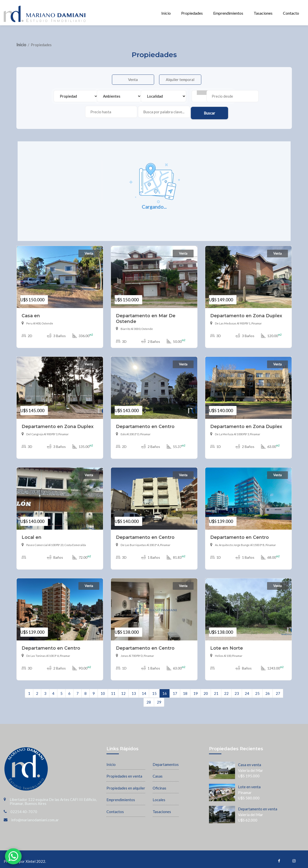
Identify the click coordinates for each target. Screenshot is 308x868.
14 (144, 690)
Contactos (115, 808)
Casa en (31, 313)
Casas (158, 773)
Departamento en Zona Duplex (246, 313)
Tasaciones (263, 13)
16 (165, 690)
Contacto (291, 13)
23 (237, 690)
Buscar (235, 109)
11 (113, 690)
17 (175, 690)
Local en (32, 534)
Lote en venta (249, 784)
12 (123, 690)
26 (268, 690)
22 (226, 690)
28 (149, 699)
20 (206, 690)
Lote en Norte (227, 645)
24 (247, 690)
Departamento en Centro (145, 423)
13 (134, 690)
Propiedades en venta (124, 773)
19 (196, 690)
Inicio (166, 13)
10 (103, 690)
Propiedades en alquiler (126, 785)
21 (216, 690)
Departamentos (166, 761)
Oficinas (159, 785)
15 (154, 690)
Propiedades (192, 13)
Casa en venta (250, 762)
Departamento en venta (258, 806)
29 (159, 699)
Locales (159, 797)
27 (278, 690)
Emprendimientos (228, 13)
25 (257, 690)
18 (185, 690)
